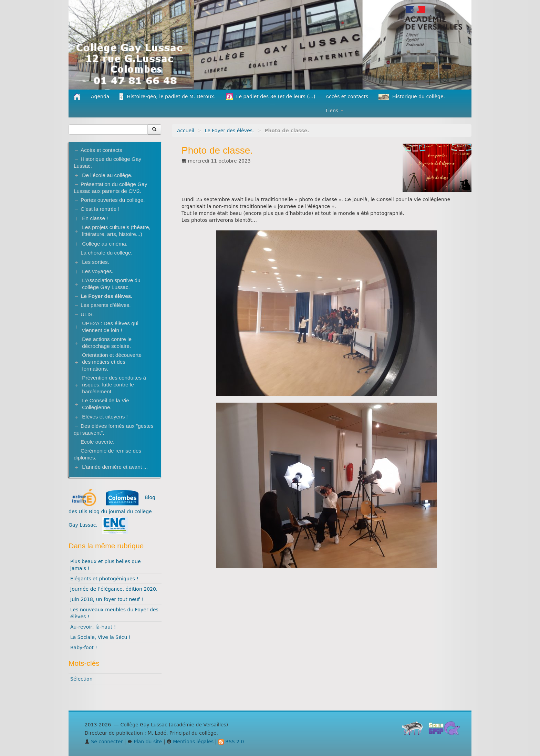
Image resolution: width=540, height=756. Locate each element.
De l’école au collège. (107, 175)
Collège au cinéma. (105, 244)
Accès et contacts (347, 96)
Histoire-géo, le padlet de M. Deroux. (167, 97)
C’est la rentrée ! (100, 209)
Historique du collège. (412, 97)
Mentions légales (190, 742)
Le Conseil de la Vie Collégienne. (106, 404)
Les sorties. (96, 262)
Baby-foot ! (84, 648)
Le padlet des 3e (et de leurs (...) (271, 97)
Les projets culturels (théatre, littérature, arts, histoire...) (116, 231)
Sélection (81, 679)
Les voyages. (98, 271)
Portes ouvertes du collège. (113, 200)
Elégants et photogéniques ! (104, 579)
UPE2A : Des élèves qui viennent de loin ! (110, 327)
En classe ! (95, 218)
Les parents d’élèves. (106, 305)
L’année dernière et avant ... (115, 467)
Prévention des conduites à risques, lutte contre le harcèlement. (114, 385)
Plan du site (145, 742)
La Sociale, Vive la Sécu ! (100, 637)
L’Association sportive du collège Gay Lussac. (111, 284)
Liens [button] (335, 111)
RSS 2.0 (231, 742)
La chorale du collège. (107, 253)
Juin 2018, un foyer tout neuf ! (107, 599)
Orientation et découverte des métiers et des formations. (112, 362)
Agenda (100, 96)
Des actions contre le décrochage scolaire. (107, 343)
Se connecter (104, 742)
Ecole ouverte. (97, 442)
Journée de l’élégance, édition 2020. (114, 589)
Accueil (186, 131)
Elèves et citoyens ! (105, 417)
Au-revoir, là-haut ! (93, 627)
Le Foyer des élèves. (230, 131)
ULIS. (87, 314)
